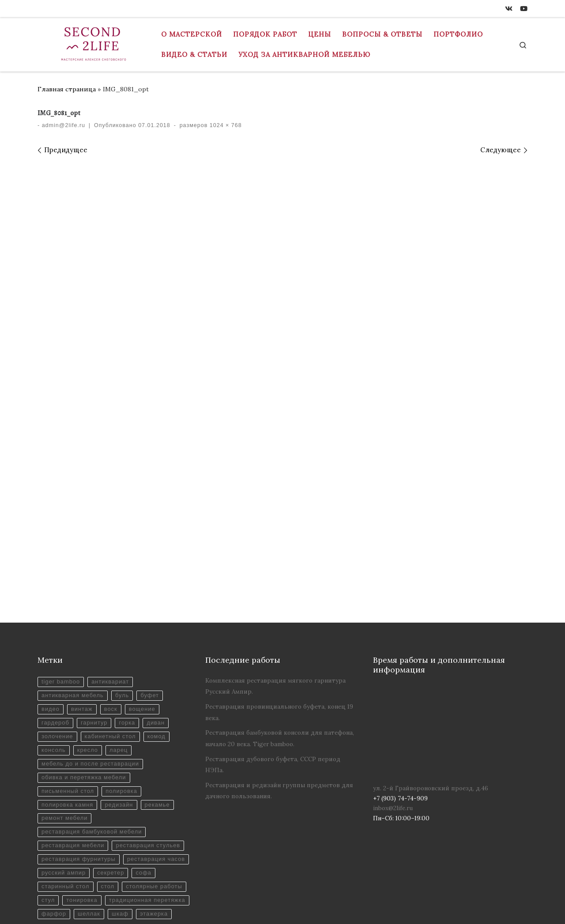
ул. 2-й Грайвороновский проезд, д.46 (431, 682)
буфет (155, 591)
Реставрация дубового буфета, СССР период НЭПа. (273, 659)
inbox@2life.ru (393, 702)
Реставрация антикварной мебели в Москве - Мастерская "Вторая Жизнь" (218, 896)
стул (145, 819)
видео (51, 605)
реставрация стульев (75, 762)
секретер (56, 805)
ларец (122, 648)
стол (49, 819)
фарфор (54, 848)
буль (126, 591)
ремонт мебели (66, 719)
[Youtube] (524, 9)
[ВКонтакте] (509, 9)
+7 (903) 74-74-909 (69, 909)
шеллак (91, 848)
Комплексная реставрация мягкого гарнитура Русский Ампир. (275, 580)
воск (114, 605)
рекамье (162, 705)
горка (131, 619)
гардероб (56, 619)
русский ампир (137, 791)
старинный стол (135, 805)
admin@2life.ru (64, 125)
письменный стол (69, 691)
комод (161, 633)
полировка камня (68, 705)
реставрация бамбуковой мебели (94, 734)
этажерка (159, 848)
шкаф (124, 848)
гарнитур (96, 619)
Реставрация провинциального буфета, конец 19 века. (279, 606)
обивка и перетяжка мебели (86, 676)
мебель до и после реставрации (92, 662)
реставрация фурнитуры (80, 776)
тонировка (58, 834)
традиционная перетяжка (126, 834)
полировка (125, 691)
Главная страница (67, 89)
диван (161, 619)
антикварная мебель (74, 591)
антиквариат (113, 577)
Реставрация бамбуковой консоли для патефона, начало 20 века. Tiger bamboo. (280, 632)
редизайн (122, 705)
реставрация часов (72, 791)
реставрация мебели (74, 748)
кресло (90, 648)
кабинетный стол (113, 633)
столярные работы (97, 819)
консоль (54, 648)
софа (90, 805)
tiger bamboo (62, 577)
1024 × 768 (224, 125)
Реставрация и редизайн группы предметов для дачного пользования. (279, 685)
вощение (147, 605)
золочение (58, 633)
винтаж (84, 605)
